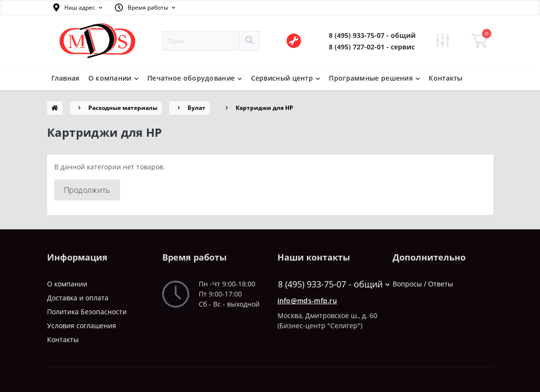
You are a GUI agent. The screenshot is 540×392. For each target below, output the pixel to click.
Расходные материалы (123, 108)
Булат (197, 108)
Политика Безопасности (87, 312)
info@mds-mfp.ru (307, 301)
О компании (67, 284)
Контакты (445, 78)
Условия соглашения (82, 326)
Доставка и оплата (78, 298)
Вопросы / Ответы (423, 284)
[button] (78, 8)
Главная (66, 78)
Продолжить (87, 190)
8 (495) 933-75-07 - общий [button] (328, 284)
